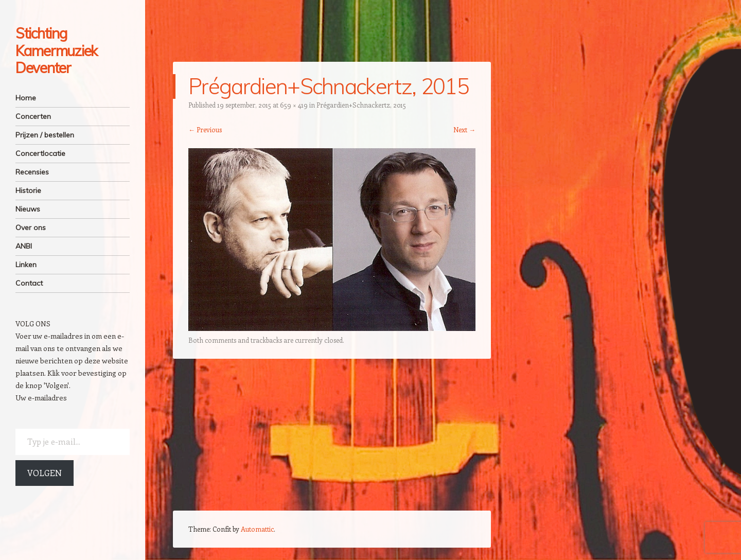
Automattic (257, 529)
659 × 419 (294, 105)
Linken (26, 265)
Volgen (45, 473)
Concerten (33, 116)
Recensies (32, 172)
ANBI (24, 246)
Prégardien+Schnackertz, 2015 (361, 105)
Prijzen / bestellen (45, 135)
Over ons (31, 227)
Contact (29, 283)
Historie (28, 190)
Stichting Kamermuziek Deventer (56, 50)
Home (26, 98)
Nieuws (28, 209)
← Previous (205, 129)
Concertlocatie (40, 153)
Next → (464, 129)
